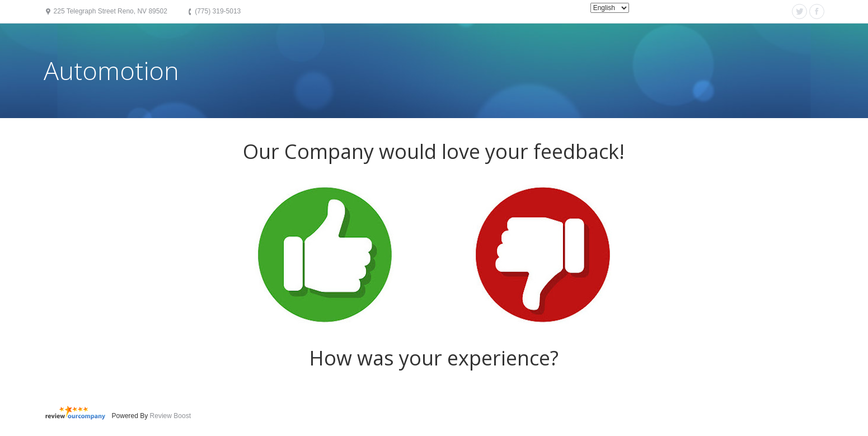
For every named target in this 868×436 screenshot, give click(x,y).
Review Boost (170, 416)
